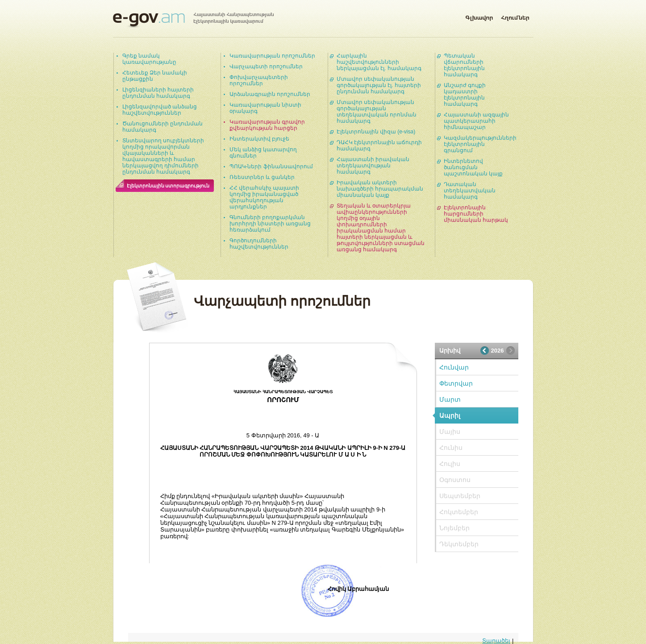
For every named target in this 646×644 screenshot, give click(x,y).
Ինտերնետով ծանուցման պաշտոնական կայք (473, 167)
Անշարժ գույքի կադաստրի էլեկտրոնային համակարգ (465, 95)
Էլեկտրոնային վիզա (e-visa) (376, 132)
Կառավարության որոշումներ (272, 56)
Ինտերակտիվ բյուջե (259, 139)
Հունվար (454, 367)
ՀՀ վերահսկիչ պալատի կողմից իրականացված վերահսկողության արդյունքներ (265, 197)
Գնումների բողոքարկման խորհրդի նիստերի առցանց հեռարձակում (270, 224)
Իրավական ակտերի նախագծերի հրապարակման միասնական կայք (380, 189)
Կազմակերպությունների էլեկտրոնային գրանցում (480, 144)
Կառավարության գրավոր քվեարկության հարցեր (267, 125)
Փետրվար (456, 383)
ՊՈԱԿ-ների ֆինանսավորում (271, 166)
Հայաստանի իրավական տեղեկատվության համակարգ (373, 166)
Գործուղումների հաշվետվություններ (259, 244)
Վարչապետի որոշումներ (266, 66)
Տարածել (496, 641)
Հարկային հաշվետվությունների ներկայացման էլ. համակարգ (379, 62)
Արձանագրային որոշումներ (270, 94)
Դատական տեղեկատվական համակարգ (470, 191)
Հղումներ (515, 16)
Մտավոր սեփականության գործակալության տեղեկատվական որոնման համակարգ (377, 112)
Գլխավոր (479, 16)
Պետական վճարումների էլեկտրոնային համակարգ (464, 65)
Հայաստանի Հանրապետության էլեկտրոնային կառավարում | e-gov (193, 20)
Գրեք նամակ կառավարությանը (149, 59)
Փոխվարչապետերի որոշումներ (259, 80)
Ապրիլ (450, 415)
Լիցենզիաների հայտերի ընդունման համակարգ (158, 93)
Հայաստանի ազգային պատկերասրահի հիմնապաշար (476, 121)
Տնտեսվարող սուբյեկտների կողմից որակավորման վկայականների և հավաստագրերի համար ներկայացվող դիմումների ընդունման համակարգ (163, 156)
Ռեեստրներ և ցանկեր (262, 177)
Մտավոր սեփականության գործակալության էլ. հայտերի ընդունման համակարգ (379, 85)
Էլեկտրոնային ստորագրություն (168, 186)
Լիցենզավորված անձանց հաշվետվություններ (160, 110)
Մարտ (450, 399)
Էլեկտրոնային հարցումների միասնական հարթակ (476, 214)
